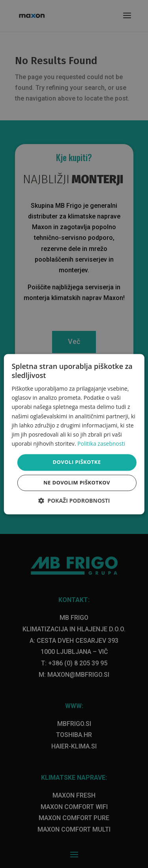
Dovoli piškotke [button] (77, 462)
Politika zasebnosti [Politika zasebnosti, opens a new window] (101, 443)
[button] (74, 500)
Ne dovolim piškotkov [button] (77, 482)
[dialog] (74, 434)
